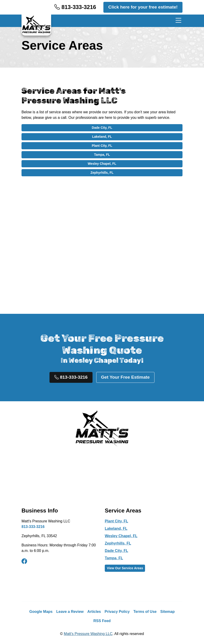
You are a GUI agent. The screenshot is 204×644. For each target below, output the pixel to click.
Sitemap (167, 612)
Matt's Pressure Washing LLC (88, 634)
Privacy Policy (117, 612)
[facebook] (24, 561)
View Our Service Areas (125, 568)
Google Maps (41, 612)
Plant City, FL (102, 146)
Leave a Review (70, 612)
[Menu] (177, 21)
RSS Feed (102, 621)
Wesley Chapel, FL (102, 164)
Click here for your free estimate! (143, 7)
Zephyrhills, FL (102, 173)
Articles (94, 612)
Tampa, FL (102, 155)
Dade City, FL (102, 128)
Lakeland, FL (102, 137)
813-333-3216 (75, 7)
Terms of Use (145, 612)
